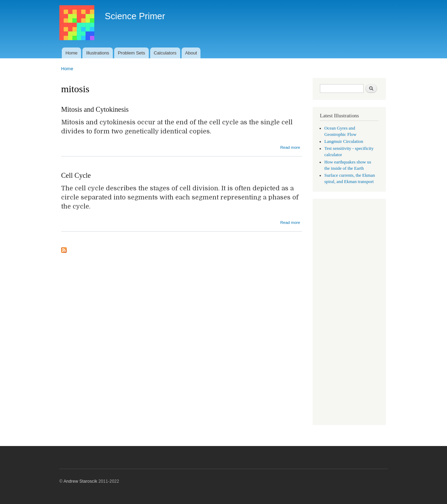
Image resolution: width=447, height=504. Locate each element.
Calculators (165, 53)
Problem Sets (131, 53)
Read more (290, 147)
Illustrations (98, 53)
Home (71, 53)
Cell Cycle (76, 175)
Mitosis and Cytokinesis (95, 109)
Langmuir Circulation (344, 141)
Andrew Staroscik (80, 481)
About (191, 53)
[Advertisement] (349, 313)
